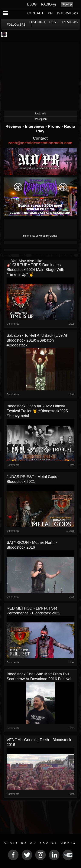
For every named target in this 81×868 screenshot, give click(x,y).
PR (50, 13)
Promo (55, 126)
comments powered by (40, 236)
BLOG (32, 4)
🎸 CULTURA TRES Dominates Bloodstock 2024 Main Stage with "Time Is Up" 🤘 (35, 270)
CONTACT (35, 13)
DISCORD (37, 22)
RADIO (46, 4)
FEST (54, 22)
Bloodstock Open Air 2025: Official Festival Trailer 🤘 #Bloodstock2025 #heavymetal (37, 411)
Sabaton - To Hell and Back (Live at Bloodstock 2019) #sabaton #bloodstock (37, 340)
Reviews (14, 126)
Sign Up (67, 4)
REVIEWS (70, 22)
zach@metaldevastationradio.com (40, 143)
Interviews (35, 126)
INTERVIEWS (67, 13)
